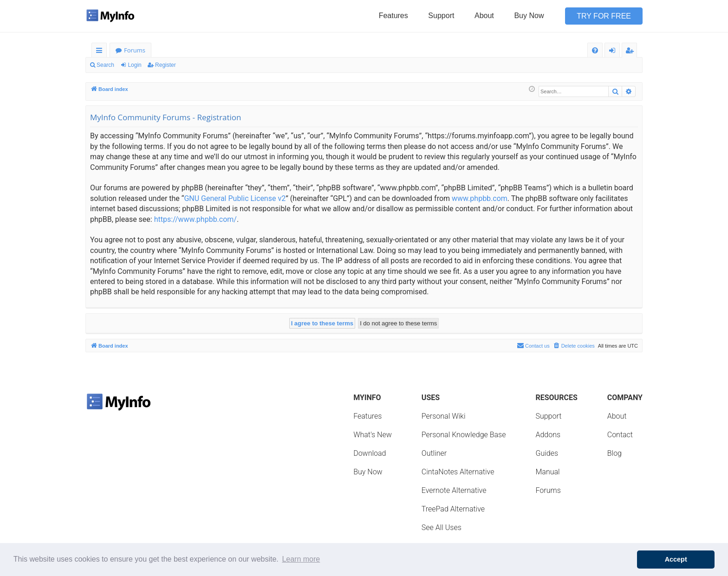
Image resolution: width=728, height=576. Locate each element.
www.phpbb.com (480, 198)
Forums (135, 50)
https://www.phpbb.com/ (195, 219)
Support (441, 16)
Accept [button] (676, 559)
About (484, 16)
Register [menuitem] (631, 52)
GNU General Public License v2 (235, 198)
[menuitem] (595, 50)
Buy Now (529, 16)
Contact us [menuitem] (533, 345)
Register (166, 65)
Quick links (101, 52)
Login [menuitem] (614, 52)
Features (393, 16)
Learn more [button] (301, 559)
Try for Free (604, 16)
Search (105, 65)
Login (134, 65)
